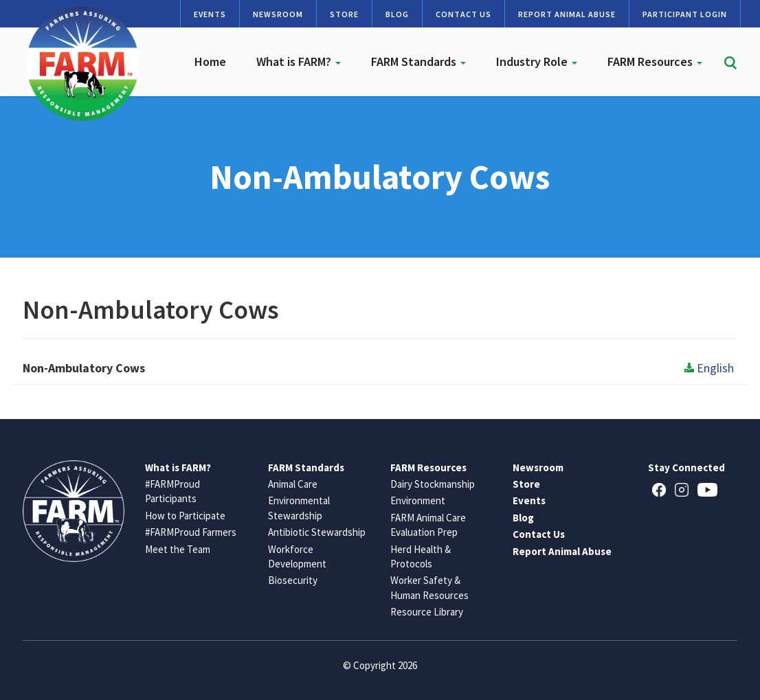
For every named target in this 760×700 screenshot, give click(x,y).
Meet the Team (178, 549)
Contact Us (463, 14)
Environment (418, 500)
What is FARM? (299, 61)
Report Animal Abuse (567, 14)
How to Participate (185, 516)
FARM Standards (418, 61)
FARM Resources (655, 61)
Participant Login (685, 14)
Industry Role (537, 61)
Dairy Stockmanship (433, 484)
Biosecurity (293, 580)
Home (210, 61)
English (709, 368)
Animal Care (293, 484)
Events (210, 14)
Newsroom (278, 14)
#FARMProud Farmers (191, 532)
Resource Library (427, 612)
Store (344, 14)
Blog (397, 14)
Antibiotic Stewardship (317, 532)
